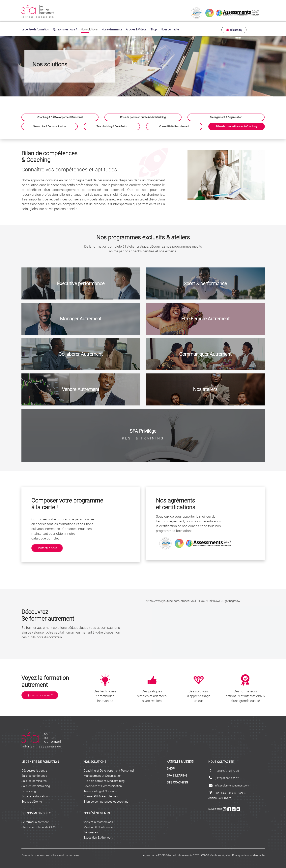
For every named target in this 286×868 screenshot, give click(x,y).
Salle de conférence (34, 775)
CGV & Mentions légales (216, 854)
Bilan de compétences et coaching (106, 801)
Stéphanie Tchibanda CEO (38, 826)
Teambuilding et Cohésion (100, 790)
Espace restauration (35, 796)
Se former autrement (35, 821)
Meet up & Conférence (98, 826)
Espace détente (32, 801)
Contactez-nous (47, 547)
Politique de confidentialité (248, 854)
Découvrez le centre (34, 770)
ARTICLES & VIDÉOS (180, 761)
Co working (29, 790)
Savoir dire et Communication (103, 785)
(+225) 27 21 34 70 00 (227, 770)
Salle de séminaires (34, 780)
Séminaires (91, 832)
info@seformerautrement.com (232, 785)
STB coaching (177, 782)
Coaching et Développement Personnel (109, 770)
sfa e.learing (177, 775)
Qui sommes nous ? (65, 29)
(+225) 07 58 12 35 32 (227, 777)
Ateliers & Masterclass (98, 821)
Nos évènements (112, 29)
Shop (154, 29)
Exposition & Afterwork (98, 837)
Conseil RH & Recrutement (101, 796)
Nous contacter (170, 29)
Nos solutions (89, 29)
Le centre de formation (35, 29)
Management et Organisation (102, 775)
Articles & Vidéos (136, 29)
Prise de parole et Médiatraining (104, 780)
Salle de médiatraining (36, 785)
